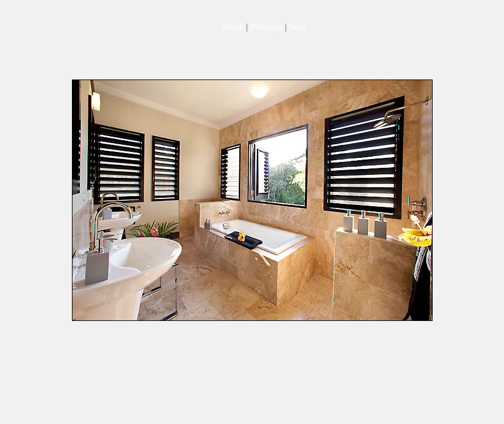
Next (297, 27)
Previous (266, 27)
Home (233, 27)
